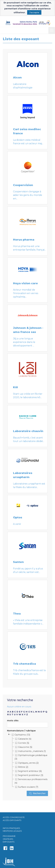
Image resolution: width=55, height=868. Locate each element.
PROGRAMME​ (9, 836)
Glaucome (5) (23, 747)
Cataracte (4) (23, 739)
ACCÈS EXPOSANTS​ (12, 820)
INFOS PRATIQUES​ (11, 828)
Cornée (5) (22, 743)
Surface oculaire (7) (26, 787)
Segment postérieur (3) (29, 775)
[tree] (28, 761)
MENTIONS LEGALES (12, 831)
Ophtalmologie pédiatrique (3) (31, 757)
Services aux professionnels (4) (31, 781)
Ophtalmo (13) (21, 735)
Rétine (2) (21, 767)
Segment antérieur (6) (28, 771)
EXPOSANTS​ (9, 842)
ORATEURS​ (8, 839)
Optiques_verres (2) (27, 763)
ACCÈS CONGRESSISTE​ (14, 817)
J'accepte (34, 12)
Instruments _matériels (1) (30, 751)
